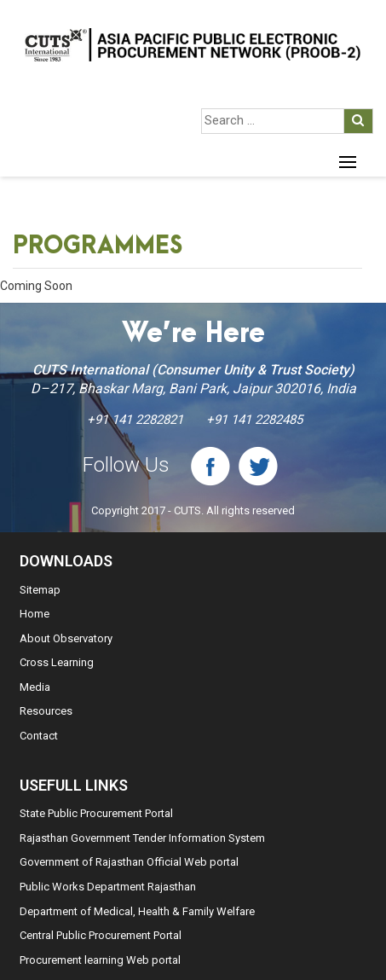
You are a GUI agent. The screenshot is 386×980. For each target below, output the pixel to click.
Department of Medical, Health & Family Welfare (137, 911)
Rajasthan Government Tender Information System (142, 838)
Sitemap (40, 590)
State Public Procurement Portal (96, 813)
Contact (39, 736)
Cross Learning (57, 662)
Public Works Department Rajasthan (108, 887)
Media (35, 687)
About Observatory (66, 638)
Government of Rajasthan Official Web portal (129, 862)
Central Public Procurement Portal (101, 935)
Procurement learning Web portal (100, 960)
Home (35, 614)
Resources (46, 711)
